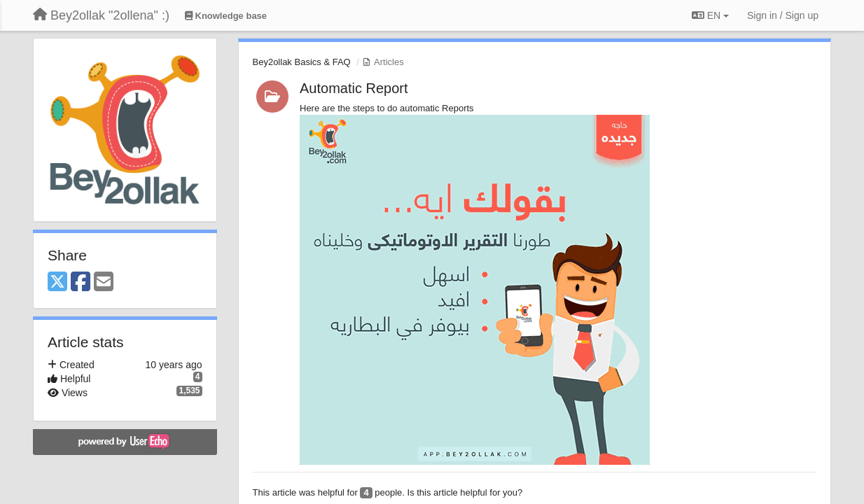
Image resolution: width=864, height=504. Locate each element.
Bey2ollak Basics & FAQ (302, 62)
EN (710, 15)
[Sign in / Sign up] (783, 15)
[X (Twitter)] (57, 282)
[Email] (104, 282)
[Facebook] (81, 282)
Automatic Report (354, 88)
